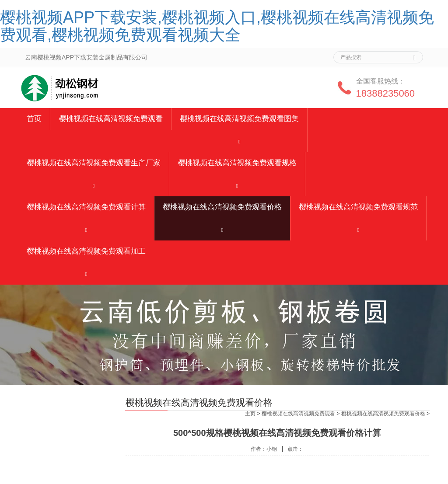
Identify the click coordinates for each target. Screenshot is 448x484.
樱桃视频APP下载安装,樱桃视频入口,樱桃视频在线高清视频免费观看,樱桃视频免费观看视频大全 (217, 26)
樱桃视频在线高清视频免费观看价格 (222, 207)
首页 (34, 119)
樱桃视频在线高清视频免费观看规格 (237, 163)
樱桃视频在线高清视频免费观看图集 (239, 119)
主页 (250, 414)
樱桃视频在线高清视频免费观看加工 (86, 251)
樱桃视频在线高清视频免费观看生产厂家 (94, 163)
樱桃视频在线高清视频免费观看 (111, 119)
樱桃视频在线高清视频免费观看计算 (86, 207)
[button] (239, 141)
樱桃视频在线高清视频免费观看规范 (358, 207)
